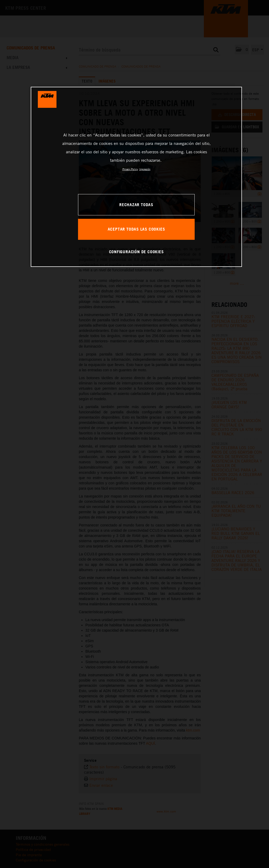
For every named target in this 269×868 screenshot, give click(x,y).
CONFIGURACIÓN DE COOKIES (136, 252)
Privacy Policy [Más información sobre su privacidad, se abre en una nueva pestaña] (130, 169)
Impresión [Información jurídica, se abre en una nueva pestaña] (145, 169)
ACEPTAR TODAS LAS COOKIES (136, 229)
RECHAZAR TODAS (136, 205)
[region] (136, 177)
